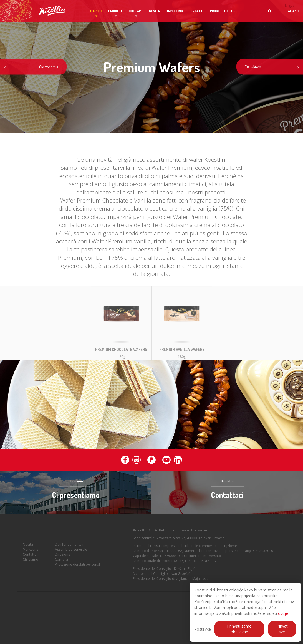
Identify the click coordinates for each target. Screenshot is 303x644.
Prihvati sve (282, 629)
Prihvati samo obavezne (239, 629)
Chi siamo (136, 11)
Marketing (174, 11)
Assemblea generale (71, 552)
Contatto (196, 11)
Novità (154, 11)
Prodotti (116, 11)
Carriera (61, 562)
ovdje (283, 613)
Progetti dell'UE (224, 11)
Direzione (63, 557)
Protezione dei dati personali (78, 567)
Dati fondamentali (69, 547)
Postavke (203, 629)
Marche (96, 11)
